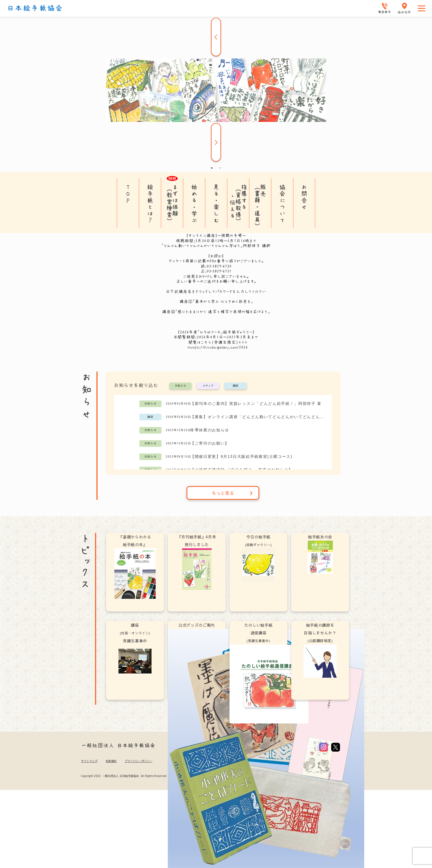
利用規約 (111, 761)
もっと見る (232, 493)
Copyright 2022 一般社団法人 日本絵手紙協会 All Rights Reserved (124, 776)
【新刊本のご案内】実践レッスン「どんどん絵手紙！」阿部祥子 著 (256, 404)
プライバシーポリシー (139, 761)
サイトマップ (89, 761)
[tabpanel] (216, 90)
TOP (128, 194)
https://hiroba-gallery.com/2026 (218, 347)
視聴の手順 (232, 236)
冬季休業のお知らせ (210, 430)
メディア (208, 386)
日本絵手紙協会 (35, 8)
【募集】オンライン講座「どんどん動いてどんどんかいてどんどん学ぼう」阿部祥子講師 (258, 417)
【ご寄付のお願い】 (210, 443)
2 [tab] (220, 168)
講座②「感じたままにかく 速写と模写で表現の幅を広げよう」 (216, 312)
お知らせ (180, 386)
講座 (236, 386)
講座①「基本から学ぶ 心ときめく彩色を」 (216, 301)
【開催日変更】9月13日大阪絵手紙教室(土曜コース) (241, 456)
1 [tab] (212, 168)
